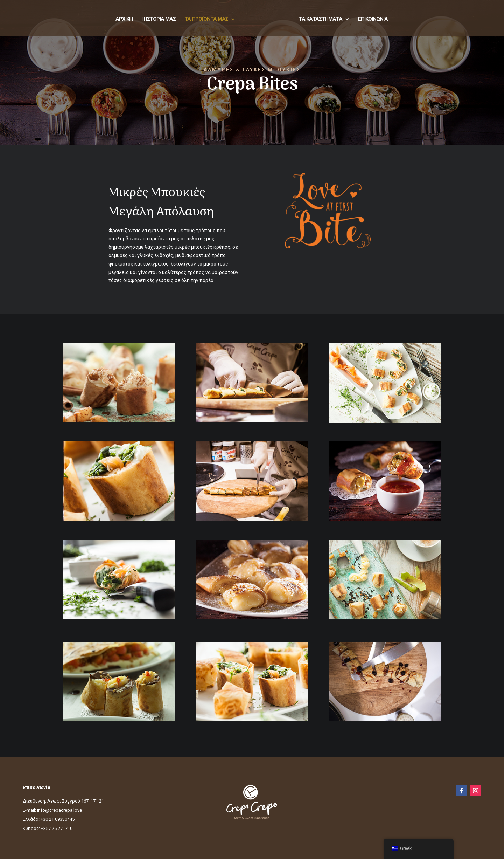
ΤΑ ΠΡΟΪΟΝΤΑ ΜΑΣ (206, 19)
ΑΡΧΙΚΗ (124, 19)
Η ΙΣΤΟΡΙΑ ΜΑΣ (159, 19)
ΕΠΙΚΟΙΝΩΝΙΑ (373, 19)
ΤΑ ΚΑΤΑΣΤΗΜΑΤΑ (321, 19)
